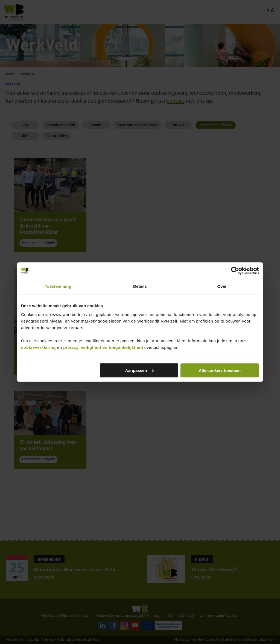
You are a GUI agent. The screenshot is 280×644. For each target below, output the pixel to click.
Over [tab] (222, 286)
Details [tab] (140, 286)
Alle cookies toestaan (220, 370)
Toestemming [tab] (58, 286)
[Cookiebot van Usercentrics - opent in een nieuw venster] (235, 271)
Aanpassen (139, 370)
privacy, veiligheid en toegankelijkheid (103, 347)
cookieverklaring (38, 347)
